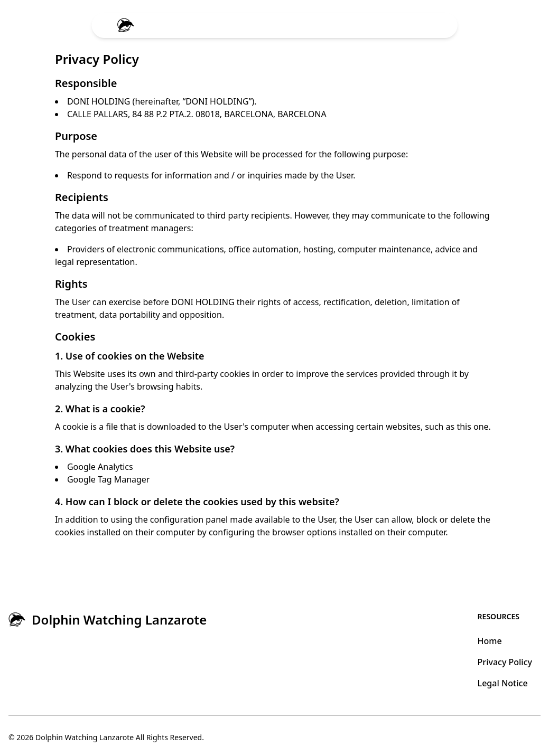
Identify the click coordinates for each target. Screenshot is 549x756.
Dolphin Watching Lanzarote (85, 737)
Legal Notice (503, 683)
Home (490, 641)
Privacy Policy (505, 662)
